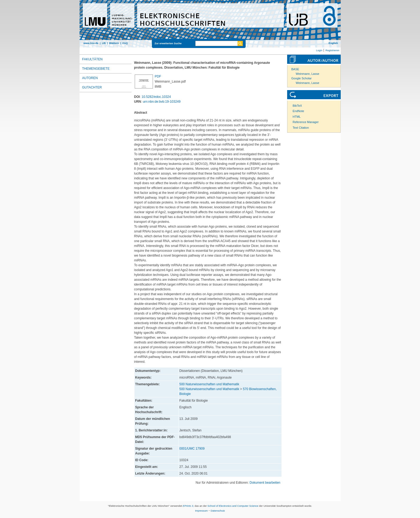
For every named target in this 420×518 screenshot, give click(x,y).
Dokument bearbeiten (265, 483)
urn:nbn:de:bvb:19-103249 (162, 102)
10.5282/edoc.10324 (156, 97)
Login (319, 50)
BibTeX (297, 106)
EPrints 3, (188, 506)
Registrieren (332, 50)
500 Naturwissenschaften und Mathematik (209, 384)
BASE (295, 69)
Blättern (114, 43)
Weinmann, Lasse (307, 74)
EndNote (299, 111)
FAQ (125, 43)
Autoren (90, 78)
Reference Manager (306, 122)
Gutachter (92, 87)
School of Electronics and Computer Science (233, 506)
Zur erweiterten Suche (168, 43)
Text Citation (301, 128)
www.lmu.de (91, 43)
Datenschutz (218, 511)
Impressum (201, 511)
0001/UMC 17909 (192, 449)
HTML (297, 117)
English (333, 43)
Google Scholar (302, 78)
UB (104, 43)
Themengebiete (96, 69)
